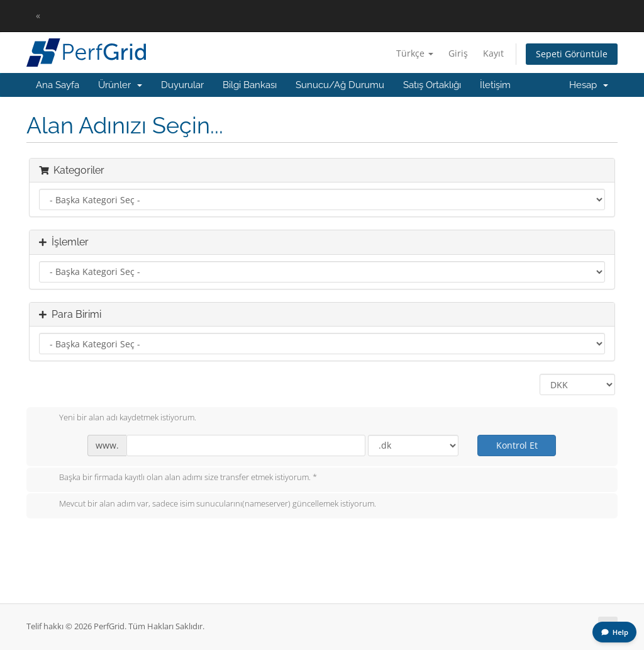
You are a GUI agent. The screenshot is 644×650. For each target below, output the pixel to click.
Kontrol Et (517, 445)
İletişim (495, 85)
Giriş (458, 53)
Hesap (589, 85)
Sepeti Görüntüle (572, 54)
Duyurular (182, 85)
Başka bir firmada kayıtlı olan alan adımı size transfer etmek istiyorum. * (178, 478)
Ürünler (120, 85)
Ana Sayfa (58, 85)
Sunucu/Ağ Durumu (340, 85)
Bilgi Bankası (250, 85)
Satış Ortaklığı (432, 85)
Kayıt (493, 53)
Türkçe (415, 53)
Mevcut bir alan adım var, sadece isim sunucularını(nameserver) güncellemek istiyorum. (208, 505)
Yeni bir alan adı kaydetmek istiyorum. (118, 418)
